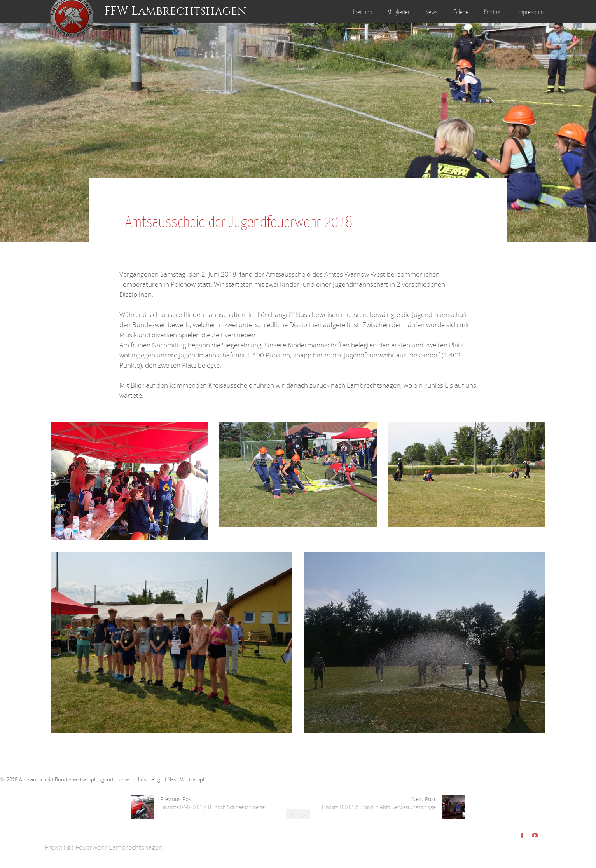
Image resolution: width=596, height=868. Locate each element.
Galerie (461, 12)
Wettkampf (192, 779)
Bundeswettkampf (75, 779)
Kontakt (493, 12)
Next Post (379, 803)
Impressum (530, 12)
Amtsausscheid (36, 779)
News (432, 12)
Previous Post (212, 803)
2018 (12, 779)
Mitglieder (399, 12)
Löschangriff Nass (158, 779)
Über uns (361, 12)
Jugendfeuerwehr (117, 779)
